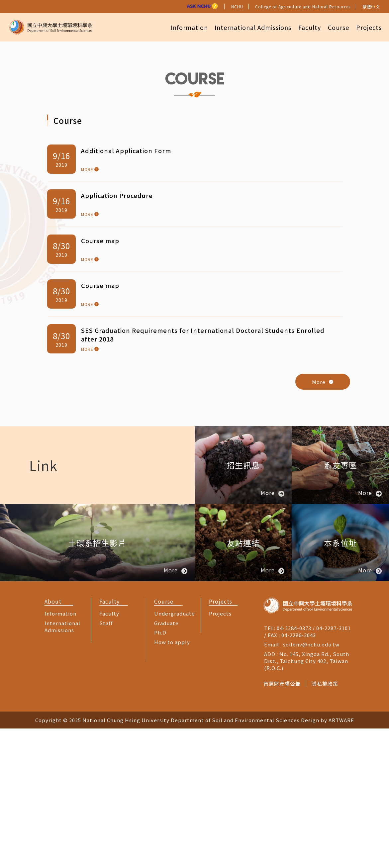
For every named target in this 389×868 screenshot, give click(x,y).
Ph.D (160, 772)
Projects (368, 27)
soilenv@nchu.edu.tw (311, 784)
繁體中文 (371, 6)
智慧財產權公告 (282, 823)
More (323, 521)
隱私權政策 (326, 823)
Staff (106, 762)
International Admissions (248, 27)
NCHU (237, 6)
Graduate (166, 762)
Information (183, 27)
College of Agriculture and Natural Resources (303, 6)
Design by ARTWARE (328, 860)
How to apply (172, 781)
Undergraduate (175, 753)
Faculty (306, 27)
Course (336, 27)
